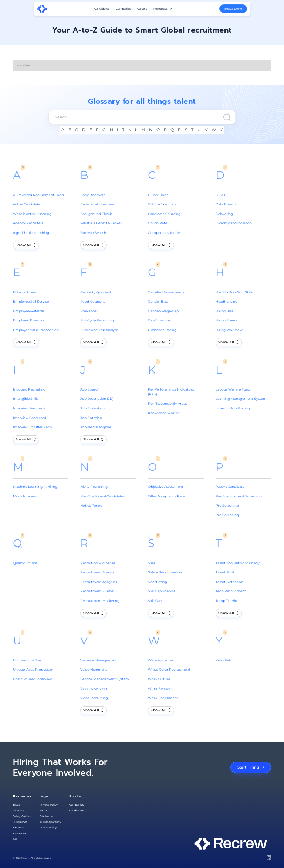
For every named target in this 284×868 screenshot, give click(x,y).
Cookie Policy (48, 828)
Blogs (17, 805)
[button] (163, 9)
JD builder (20, 822)
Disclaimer (47, 816)
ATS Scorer (20, 833)
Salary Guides (22, 816)
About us (19, 828)
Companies (123, 9)
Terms (44, 811)
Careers (142, 9)
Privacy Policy (49, 805)
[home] (42, 9)
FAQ (16, 839)
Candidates (102, 9)
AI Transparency (50, 822)
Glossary (18, 811)
